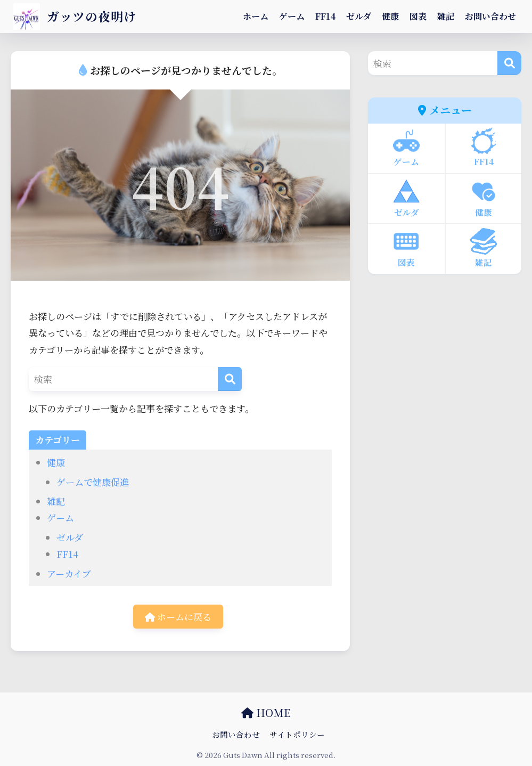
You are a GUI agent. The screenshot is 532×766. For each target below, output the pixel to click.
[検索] (230, 379)
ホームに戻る (178, 617)
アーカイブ (69, 573)
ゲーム (292, 16)
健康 (390, 16)
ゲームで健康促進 (93, 482)
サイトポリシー (297, 734)
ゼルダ (359, 16)
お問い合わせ (490, 16)
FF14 (325, 16)
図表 (418, 16)
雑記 (446, 16)
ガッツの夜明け (75, 16)
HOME (266, 712)
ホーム (256, 16)
